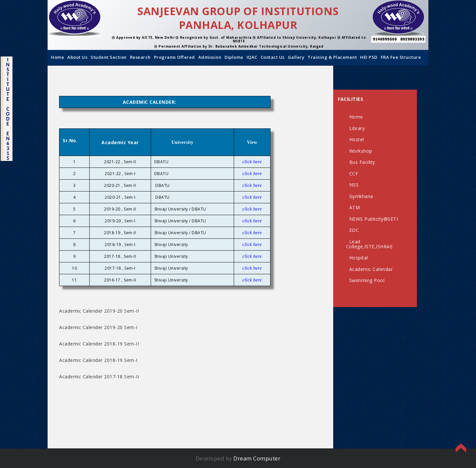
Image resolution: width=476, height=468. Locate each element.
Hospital (359, 258)
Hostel (357, 139)
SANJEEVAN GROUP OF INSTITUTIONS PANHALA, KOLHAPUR (238, 18)
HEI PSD (369, 57)
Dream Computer (257, 458)
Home (57, 57)
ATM (355, 207)
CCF (354, 174)
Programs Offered (174, 57)
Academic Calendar (371, 269)
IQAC (252, 57)
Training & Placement (332, 57)
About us (77, 57)
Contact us (273, 57)
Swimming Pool (367, 280)
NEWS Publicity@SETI (374, 219)
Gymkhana (361, 196)
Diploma (234, 57)
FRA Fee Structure (401, 57)
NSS (354, 185)
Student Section (109, 57)
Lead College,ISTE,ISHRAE (369, 244)
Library (357, 128)
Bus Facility (362, 162)
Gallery (296, 57)
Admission (210, 57)
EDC (354, 230)
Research (140, 57)
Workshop (361, 151)
